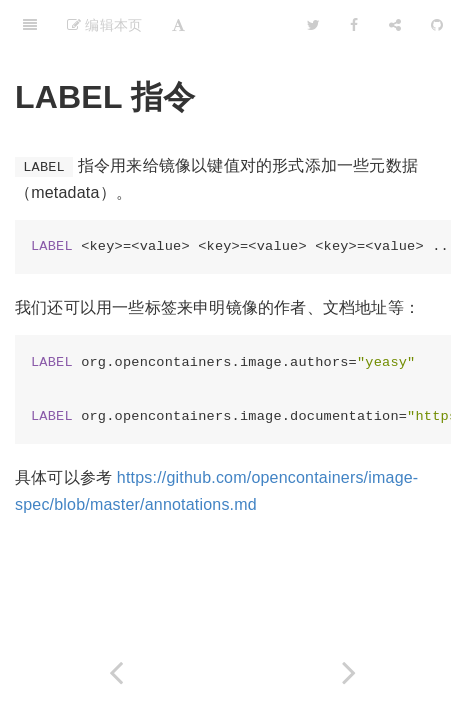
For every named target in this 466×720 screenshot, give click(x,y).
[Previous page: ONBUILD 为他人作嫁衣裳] (116, 672)
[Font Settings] (178, 25)
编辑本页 (104, 25)
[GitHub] (437, 25)
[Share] (395, 25)
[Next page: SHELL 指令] (349, 672)
